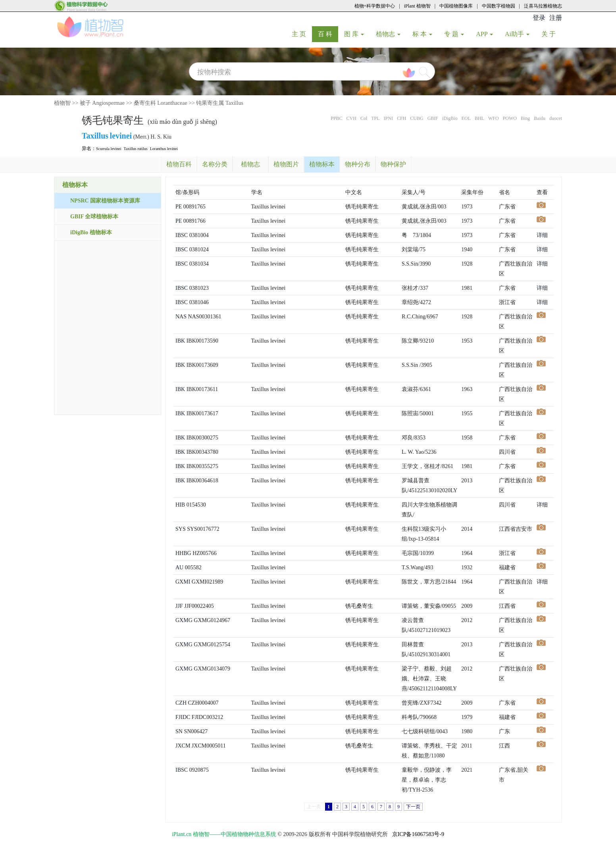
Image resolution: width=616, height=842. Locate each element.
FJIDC (183, 717)
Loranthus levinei (164, 149)
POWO (510, 118)
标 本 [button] (422, 34)
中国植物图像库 (456, 6)
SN (179, 731)
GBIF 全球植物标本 (94, 217)
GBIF (433, 118)
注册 (556, 18)
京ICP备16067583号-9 (418, 834)
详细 (542, 235)
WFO (494, 118)
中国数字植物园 (499, 6)
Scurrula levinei (109, 149)
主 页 (302, 34)
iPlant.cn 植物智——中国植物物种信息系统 (224, 834)
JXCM (183, 746)
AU (179, 567)
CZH (181, 703)
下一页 (413, 807)
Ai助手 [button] (517, 34)
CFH (401, 118)
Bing (525, 118)
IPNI (388, 118)
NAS (181, 317)
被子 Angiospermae (102, 103)
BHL (479, 118)
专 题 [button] (454, 34)
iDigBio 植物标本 (91, 232)
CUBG (417, 118)
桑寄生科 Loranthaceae (161, 103)
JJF (179, 606)
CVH (351, 118)
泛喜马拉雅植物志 (543, 6)
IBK (180, 341)
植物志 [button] (388, 34)
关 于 (552, 34)
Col (364, 118)
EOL (466, 118)
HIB (180, 505)
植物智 (62, 103)
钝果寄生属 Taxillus (219, 103)
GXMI (183, 582)
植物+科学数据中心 (375, 6)
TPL (375, 118)
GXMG (184, 620)
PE (179, 207)
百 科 (328, 34)
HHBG (183, 553)
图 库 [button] (354, 34)
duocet (556, 118)
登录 (539, 18)
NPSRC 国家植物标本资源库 (105, 201)
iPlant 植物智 (417, 6)
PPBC (336, 118)
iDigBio (450, 118)
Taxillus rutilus (136, 149)
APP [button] (484, 34)
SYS (181, 529)
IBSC (182, 235)
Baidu (540, 118)
